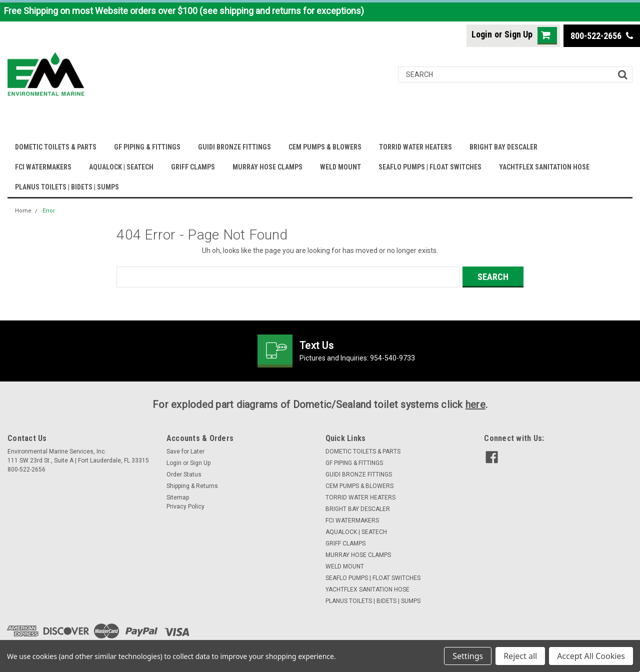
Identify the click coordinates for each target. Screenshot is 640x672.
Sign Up (518, 34)
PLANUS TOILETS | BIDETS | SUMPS (67, 187)
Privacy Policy (185, 506)
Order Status (184, 474)
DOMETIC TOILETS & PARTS (56, 147)
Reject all (520, 656)
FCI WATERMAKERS (43, 167)
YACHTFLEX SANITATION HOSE (544, 167)
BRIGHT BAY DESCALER (503, 147)
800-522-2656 (602, 36)
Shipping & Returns (192, 486)
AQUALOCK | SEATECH (121, 167)
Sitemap (178, 497)
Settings (468, 656)
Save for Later (185, 451)
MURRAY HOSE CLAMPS (267, 167)
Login (482, 34)
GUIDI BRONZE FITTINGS (234, 147)
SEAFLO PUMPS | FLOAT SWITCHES (430, 167)
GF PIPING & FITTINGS (147, 147)
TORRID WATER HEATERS (415, 147)
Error (49, 211)
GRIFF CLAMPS (193, 167)
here (475, 404)
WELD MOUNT (340, 167)
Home (23, 211)
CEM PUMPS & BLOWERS (325, 147)
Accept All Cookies (591, 656)
